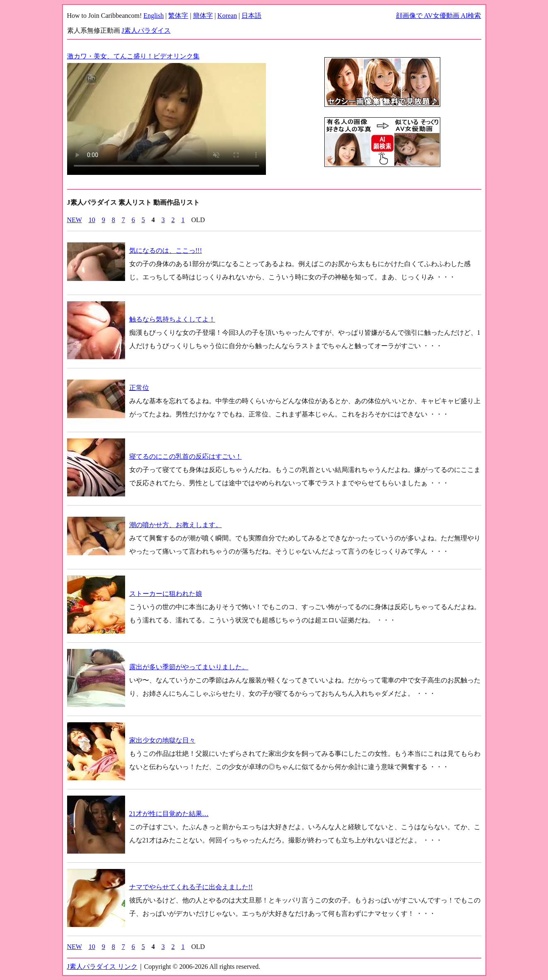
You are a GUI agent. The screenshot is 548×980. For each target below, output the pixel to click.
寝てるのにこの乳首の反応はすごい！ (186, 456)
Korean (227, 16)
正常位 (139, 388)
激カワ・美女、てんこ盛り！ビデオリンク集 (133, 56)
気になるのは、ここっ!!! (166, 250)
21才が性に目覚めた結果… (169, 814)
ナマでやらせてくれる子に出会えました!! (191, 887)
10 (92, 220)
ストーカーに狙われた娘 (166, 594)
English (153, 16)
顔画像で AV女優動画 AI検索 (439, 16)
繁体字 (178, 16)
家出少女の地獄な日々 (162, 740)
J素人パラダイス (146, 30)
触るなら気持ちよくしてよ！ (172, 319)
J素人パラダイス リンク (102, 967)
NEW (75, 220)
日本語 (251, 16)
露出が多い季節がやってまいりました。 (189, 667)
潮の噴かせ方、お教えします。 (176, 525)
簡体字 (203, 16)
